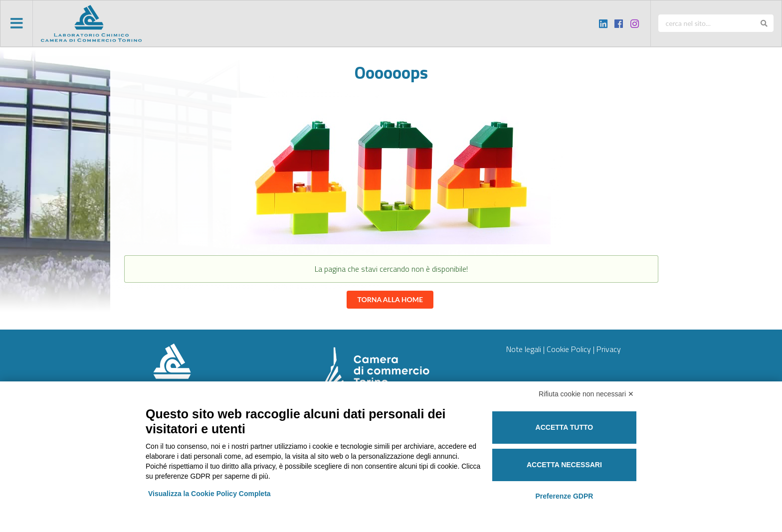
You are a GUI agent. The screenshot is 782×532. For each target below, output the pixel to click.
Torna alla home (390, 299)
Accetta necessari (564, 465)
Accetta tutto (565, 427)
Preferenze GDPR (564, 496)
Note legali (524, 349)
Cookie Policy (569, 349)
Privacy (609, 349)
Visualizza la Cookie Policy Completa (209, 494)
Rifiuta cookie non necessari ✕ (586, 394)
